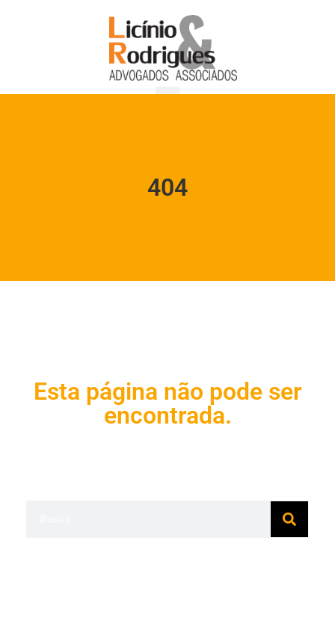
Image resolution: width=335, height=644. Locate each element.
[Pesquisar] (289, 519)
